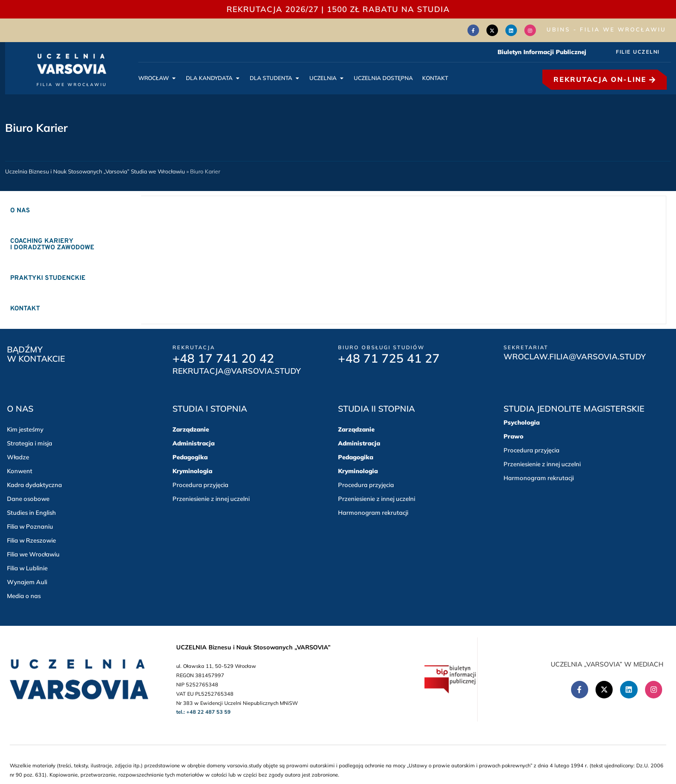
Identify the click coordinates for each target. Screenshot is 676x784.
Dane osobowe (28, 498)
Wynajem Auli (27, 581)
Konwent (20, 470)
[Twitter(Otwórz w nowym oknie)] (493, 30)
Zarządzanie (191, 429)
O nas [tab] (20, 210)
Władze (18, 457)
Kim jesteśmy (25, 429)
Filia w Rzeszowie (31, 540)
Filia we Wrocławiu (33, 554)
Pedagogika (190, 457)
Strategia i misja (30, 443)
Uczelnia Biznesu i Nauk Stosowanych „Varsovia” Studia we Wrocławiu (95, 171)
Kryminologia (192, 470)
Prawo (513, 436)
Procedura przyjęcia (200, 484)
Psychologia (522, 422)
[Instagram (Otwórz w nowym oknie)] (530, 30)
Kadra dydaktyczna (34, 484)
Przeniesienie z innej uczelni (211, 498)
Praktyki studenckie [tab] (48, 278)
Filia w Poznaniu (30, 526)
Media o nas (24, 595)
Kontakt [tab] (25, 308)
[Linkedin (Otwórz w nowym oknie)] (512, 30)
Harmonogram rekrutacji (373, 512)
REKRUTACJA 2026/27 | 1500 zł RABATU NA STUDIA (338, 9)
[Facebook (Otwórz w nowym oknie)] (475, 30)
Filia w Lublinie (27, 568)
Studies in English (31, 512)
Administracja (194, 443)
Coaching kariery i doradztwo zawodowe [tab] (52, 244)
